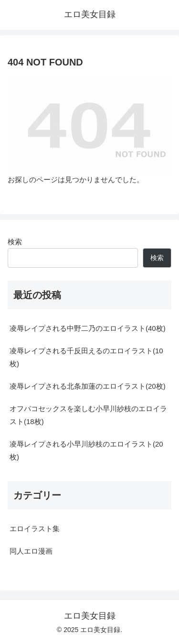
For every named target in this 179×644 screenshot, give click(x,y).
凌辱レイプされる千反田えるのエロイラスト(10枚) (86, 357)
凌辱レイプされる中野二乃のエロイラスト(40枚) (88, 328)
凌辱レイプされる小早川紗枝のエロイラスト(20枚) (86, 450)
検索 (15, 242)
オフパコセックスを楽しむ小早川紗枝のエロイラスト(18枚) (88, 415)
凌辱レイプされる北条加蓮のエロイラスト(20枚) (88, 386)
